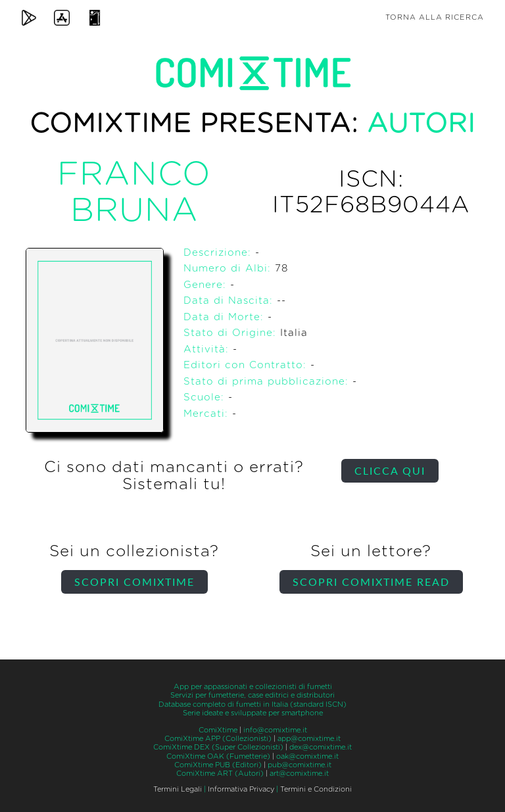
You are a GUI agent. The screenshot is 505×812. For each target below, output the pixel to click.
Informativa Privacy (241, 789)
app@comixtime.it (309, 739)
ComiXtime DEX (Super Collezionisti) (218, 747)
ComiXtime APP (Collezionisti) (218, 739)
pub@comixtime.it (300, 765)
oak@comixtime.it (307, 756)
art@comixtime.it (299, 774)
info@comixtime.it (275, 730)
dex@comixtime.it (321, 747)
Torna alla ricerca (435, 17)
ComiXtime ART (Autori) (220, 774)
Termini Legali (178, 789)
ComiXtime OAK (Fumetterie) (218, 756)
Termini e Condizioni (316, 789)
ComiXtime (218, 730)
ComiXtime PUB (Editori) (218, 765)
